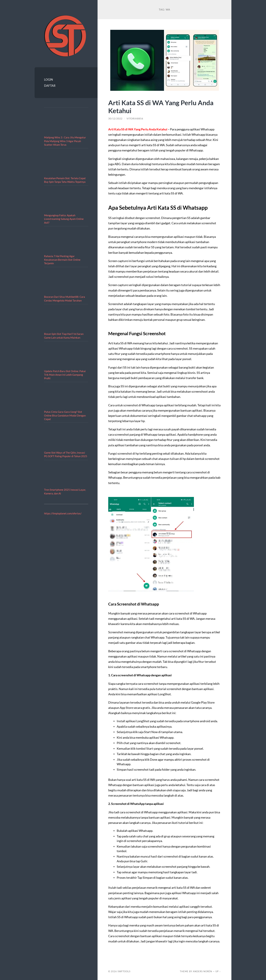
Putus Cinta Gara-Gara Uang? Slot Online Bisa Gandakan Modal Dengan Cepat (65, 415)
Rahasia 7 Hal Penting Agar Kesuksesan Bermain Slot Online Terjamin (62, 260)
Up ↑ (218, 971)
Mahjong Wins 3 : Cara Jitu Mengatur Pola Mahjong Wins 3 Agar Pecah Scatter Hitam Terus (65, 141)
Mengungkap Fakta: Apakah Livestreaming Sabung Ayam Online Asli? (64, 219)
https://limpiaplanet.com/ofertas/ (63, 513)
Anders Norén (202, 971)
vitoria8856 (135, 119)
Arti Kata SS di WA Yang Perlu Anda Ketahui (161, 107)
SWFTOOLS (124, 971)
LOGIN (49, 80)
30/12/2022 (115, 119)
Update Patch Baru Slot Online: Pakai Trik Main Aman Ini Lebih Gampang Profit (65, 375)
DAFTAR (50, 86)
